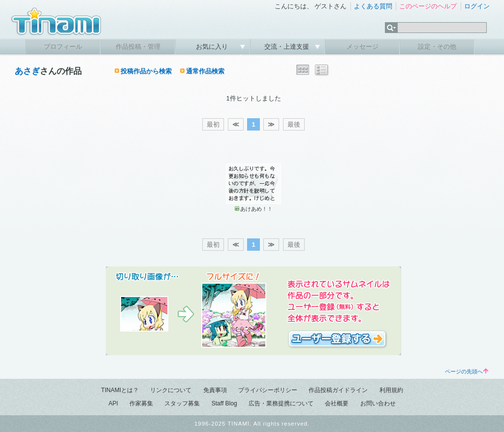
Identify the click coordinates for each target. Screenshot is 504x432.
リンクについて (171, 390)
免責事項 (215, 390)
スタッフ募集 (182, 403)
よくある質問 (373, 6)
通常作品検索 (205, 71)
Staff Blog (224, 403)
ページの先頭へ (467, 371)
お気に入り (213, 47)
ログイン (477, 6)
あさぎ (27, 71)
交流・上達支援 (288, 47)
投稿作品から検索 (146, 71)
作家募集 (141, 403)
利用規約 (391, 390)
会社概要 (337, 403)
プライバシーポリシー (268, 390)
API (113, 403)
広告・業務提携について (281, 403)
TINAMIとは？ (120, 390)
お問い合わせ (378, 403)
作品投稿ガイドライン (338, 390)
